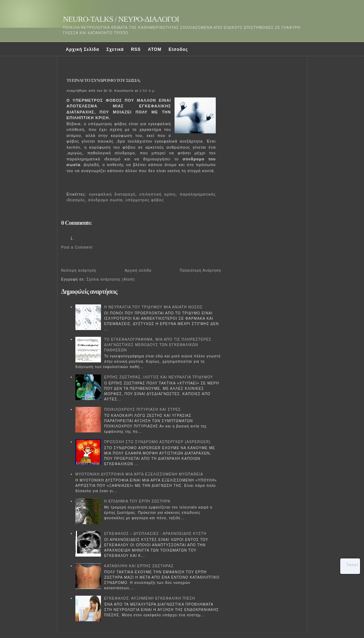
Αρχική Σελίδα (82, 49)
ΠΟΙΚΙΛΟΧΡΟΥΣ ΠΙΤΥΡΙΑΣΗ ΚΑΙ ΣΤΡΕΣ (143, 410)
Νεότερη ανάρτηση (79, 270)
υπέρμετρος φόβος (145, 200)
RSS (136, 49)
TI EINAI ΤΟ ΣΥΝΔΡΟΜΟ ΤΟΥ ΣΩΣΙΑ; (103, 80)
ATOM (155, 49)
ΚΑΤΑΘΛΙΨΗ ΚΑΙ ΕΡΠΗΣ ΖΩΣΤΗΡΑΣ (139, 566)
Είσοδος (178, 49)
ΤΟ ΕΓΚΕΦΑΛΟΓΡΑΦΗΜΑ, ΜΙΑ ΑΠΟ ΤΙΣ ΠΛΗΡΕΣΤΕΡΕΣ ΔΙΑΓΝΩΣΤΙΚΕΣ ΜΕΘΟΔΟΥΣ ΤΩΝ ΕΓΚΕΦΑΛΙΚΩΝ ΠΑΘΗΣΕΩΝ (158, 345)
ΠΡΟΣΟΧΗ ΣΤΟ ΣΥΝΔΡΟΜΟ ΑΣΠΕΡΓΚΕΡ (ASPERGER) (157, 442)
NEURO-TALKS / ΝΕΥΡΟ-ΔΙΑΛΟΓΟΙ (121, 19)
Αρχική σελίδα (138, 270)
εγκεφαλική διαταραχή (112, 194)
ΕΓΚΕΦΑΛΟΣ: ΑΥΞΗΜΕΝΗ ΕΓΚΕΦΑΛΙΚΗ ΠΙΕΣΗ (150, 598)
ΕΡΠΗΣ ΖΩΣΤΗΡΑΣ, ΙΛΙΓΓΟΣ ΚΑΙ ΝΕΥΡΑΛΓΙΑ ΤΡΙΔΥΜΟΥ (159, 377)
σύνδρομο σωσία (105, 200)
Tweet (352, 565)
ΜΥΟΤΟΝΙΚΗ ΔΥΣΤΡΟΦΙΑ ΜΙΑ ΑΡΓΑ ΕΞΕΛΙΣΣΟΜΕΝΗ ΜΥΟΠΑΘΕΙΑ (139, 474)
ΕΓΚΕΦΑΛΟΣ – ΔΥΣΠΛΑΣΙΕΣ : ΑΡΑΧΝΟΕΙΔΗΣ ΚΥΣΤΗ (155, 534)
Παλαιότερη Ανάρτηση (200, 270)
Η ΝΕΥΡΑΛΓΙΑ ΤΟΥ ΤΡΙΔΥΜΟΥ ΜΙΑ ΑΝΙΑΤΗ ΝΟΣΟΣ (153, 307)
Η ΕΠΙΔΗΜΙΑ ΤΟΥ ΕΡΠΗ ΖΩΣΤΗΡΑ (137, 501)
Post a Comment (77, 247)
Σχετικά (115, 49)
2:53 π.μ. (148, 91)
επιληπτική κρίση (157, 194)
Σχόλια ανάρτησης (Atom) (111, 279)
